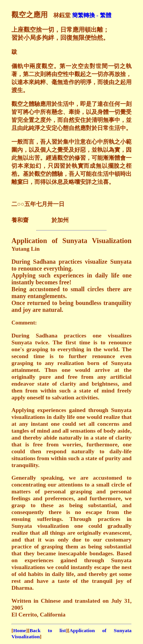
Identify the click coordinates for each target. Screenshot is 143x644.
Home (19, 630)
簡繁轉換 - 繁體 (92, 15)
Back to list (48, 630)
